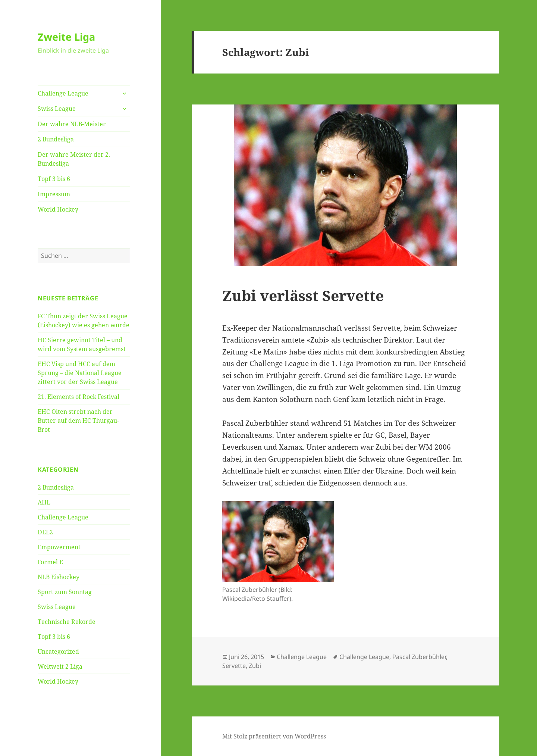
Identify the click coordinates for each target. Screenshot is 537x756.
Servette (234, 666)
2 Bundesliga (56, 139)
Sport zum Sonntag (65, 592)
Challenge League (63, 93)
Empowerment (59, 547)
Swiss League (57, 109)
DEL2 (45, 532)
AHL (44, 502)
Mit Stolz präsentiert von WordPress (274, 736)
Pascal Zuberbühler (419, 657)
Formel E (50, 562)
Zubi (255, 666)
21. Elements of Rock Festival (78, 397)
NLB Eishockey (59, 577)
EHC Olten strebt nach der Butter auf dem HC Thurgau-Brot (78, 421)
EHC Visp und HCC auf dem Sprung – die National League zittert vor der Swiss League (80, 373)
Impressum (54, 194)
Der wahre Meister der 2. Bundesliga (74, 159)
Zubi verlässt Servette (303, 295)
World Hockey (58, 209)
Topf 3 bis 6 (54, 179)
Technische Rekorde (67, 622)
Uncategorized (58, 652)
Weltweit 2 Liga (60, 666)
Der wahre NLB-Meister (72, 124)
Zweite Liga (66, 37)
